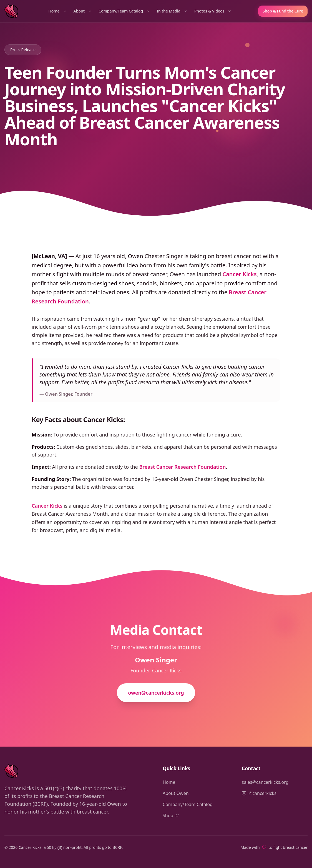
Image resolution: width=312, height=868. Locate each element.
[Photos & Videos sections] (230, 11)
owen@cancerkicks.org (156, 693)
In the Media (169, 11)
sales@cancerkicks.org (265, 782)
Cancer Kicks (239, 274)
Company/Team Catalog (121, 11)
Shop (171, 815)
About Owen (176, 793)
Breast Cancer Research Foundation (182, 467)
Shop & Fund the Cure (283, 11)
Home (54, 11)
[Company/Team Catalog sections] (148, 11)
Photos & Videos (209, 11)
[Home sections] (65, 11)
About (79, 11)
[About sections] (90, 11)
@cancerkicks (259, 793)
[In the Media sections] (186, 11)
